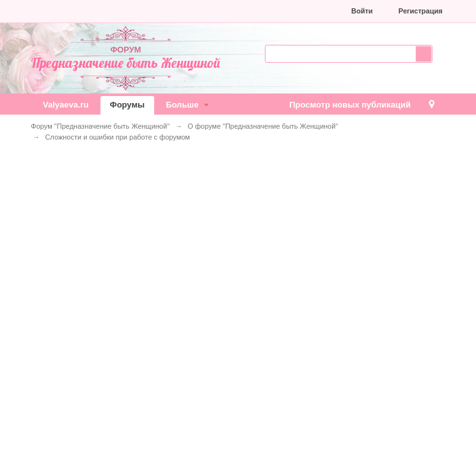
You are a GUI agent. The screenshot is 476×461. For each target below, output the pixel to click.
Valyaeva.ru (66, 105)
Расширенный (440, 53)
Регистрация (421, 11)
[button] (255, 11)
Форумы (128, 105)
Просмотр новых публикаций (350, 105)
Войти (362, 11)
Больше (189, 105)
